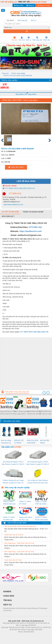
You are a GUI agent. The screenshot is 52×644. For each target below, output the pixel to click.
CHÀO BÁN (9, 596)
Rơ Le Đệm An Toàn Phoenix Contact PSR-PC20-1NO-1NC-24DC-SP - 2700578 (38, 482)
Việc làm (14, 39)
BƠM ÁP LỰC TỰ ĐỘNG (19, 442)
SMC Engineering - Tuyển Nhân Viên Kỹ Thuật (19, 543)
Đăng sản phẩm (44, 5)
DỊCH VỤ (7, 605)
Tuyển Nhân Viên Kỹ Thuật (13, 560)
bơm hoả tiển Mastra (45, 442)
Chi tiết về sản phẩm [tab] (10, 212)
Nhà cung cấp (37, 39)
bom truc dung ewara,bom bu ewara (6, 442)
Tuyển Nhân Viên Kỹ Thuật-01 (14, 535)
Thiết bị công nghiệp (18, 73)
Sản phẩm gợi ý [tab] (8, 216)
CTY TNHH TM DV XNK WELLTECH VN (19, 188)
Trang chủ (5, 73)
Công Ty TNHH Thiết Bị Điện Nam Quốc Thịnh (9, 503)
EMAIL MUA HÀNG (16, 167)
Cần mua (22, 39)
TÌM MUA (8, 600)
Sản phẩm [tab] (10, 20)
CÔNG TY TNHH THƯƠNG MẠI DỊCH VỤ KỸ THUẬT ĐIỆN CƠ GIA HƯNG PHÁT (9, 519)
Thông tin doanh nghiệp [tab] (33, 212)
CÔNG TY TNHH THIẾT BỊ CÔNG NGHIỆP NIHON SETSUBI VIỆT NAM (41, 503)
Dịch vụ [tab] (34, 20)
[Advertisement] (26, 363)
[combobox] (27, 27)
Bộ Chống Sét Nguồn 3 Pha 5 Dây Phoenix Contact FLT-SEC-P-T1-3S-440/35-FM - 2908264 (38, 463)
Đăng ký (30, 5)
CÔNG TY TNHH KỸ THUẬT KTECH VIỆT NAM (26, 503)
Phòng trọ (12, 635)
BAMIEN (7, 592)
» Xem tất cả (45, 523)
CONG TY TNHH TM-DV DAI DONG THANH (41, 519)
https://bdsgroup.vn (23, 635)
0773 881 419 (35, 227)
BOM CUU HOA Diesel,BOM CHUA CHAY (33, 442)
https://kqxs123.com (37, 635)
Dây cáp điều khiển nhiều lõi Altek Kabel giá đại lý (20, 526)
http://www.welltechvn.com (13, 204)
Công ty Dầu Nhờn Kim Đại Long (26, 519)
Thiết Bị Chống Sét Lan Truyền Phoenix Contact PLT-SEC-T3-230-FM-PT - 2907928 (13, 482)
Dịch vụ (29, 39)
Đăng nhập (19, 5)
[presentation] (44, 393)
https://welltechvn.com (31, 231)
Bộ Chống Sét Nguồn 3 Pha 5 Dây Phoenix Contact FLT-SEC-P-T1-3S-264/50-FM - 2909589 (13, 463)
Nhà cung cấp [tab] (22, 20)
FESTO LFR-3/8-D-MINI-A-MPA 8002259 (18, 76)
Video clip (46, 39)
